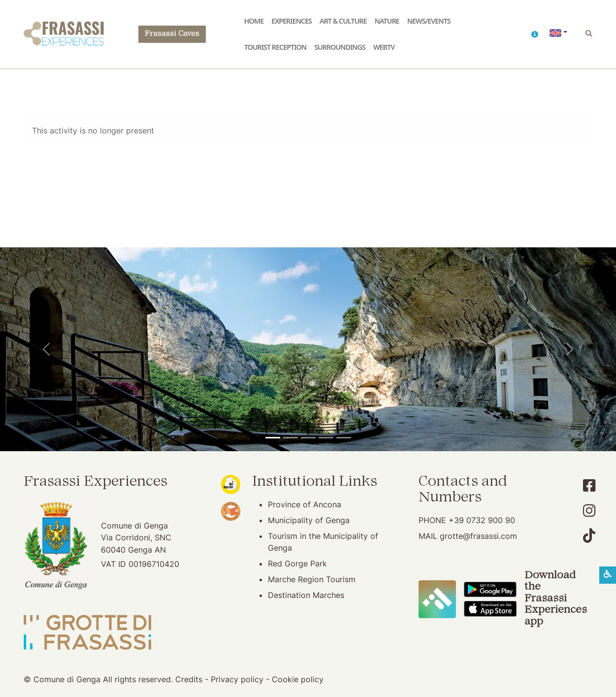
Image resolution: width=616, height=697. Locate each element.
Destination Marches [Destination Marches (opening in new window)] (306, 595)
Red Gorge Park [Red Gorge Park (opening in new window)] (297, 564)
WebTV (384, 47)
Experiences (292, 21)
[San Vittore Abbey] (326, 438)
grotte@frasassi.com (478, 536)
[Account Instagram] (589, 511)
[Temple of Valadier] (273, 438)
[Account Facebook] (589, 485)
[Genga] (344, 438)
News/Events (429, 21)
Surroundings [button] (340, 47)
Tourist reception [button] (275, 47)
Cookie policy (298, 679)
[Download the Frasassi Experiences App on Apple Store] (490, 608)
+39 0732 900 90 (482, 520)
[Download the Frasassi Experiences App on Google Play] (490, 589)
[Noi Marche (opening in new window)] (231, 483)
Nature (387, 21)
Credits (189, 679)
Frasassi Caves (172, 34)
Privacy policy (237, 679)
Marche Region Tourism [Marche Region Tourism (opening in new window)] (312, 579)
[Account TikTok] (589, 536)
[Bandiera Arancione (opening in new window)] (231, 510)
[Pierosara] (308, 438)
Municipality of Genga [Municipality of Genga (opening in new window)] (309, 520)
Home (254, 21)
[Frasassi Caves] (291, 438)
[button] (535, 34)
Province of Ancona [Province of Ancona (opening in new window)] (305, 504)
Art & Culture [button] (343, 21)
